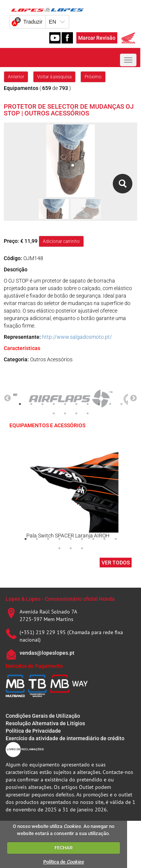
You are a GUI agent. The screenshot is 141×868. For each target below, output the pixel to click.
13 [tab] (76, 413)
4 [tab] (54, 404)
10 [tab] (121, 404)
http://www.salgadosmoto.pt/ (77, 337)
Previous (8, 398)
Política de (64, 862)
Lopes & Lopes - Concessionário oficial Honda (60, 599)
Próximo (93, 77)
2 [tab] (31, 404)
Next (133, 398)
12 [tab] (65, 413)
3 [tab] (42, 404)
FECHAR (64, 848)
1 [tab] (20, 404)
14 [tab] (88, 413)
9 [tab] (110, 404)
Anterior (16, 77)
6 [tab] (76, 404)
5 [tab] (65, 404)
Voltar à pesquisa (54, 77)
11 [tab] (54, 413)
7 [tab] (88, 404)
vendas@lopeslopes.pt (47, 653)
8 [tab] (99, 404)
